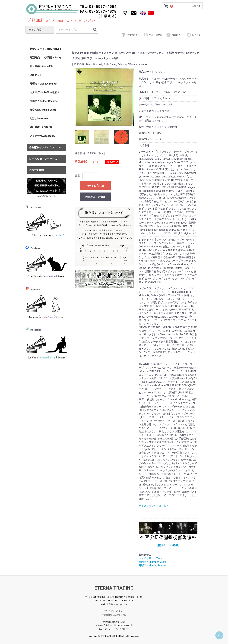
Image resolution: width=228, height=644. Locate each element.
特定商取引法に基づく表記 (114, 615)
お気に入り (174, 35)
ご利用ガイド (130, 35)
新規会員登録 (153, 35)
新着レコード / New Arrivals (46, 49)
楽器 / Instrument (40, 118)
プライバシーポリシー (114, 611)
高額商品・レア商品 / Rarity (45, 58)
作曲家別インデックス (42, 148)
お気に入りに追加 (95, 197)
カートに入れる (95, 186)
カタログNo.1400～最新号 (45, 92)
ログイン (194, 35)
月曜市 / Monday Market (152, 565)
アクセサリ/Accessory (42, 136)
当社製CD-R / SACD (41, 127)
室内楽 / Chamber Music (153, 562)
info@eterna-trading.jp (117, 604)
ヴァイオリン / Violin (151, 558)
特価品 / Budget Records (44, 101)
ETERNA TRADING (114, 588)
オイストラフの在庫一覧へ (154, 506)
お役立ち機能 (37, 170)
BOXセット (36, 75)
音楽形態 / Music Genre (43, 110)
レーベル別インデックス (43, 159)
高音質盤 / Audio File (41, 66)
